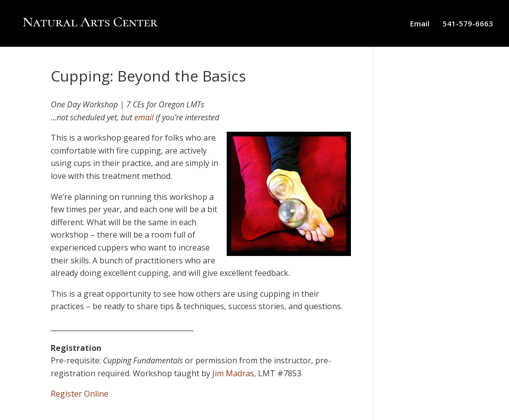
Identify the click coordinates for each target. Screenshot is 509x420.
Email (420, 24)
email (144, 117)
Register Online (80, 394)
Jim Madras (233, 373)
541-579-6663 (468, 24)
